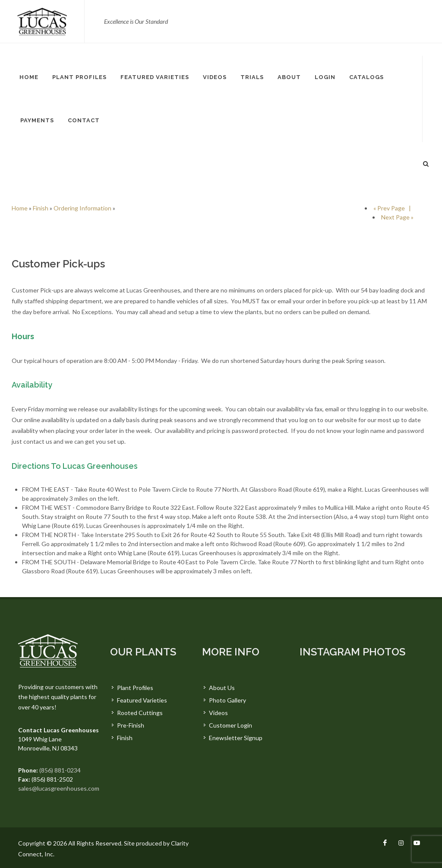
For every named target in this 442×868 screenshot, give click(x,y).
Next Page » (397, 217)
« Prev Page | (393, 208)
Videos (218, 713)
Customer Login (230, 725)
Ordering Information (82, 208)
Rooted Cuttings (140, 713)
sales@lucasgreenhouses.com (59, 788)
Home (20, 208)
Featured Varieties (142, 700)
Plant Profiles (135, 688)
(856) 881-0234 (60, 770)
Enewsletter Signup (236, 738)
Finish (41, 208)
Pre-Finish (131, 725)
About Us (222, 688)
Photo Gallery (227, 700)
